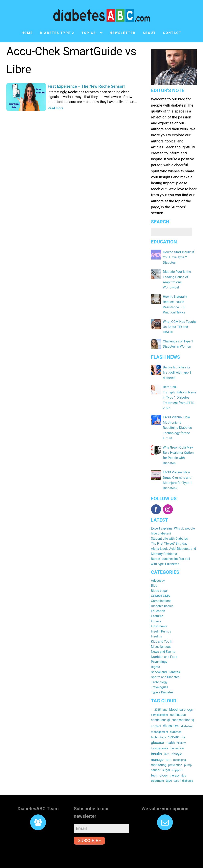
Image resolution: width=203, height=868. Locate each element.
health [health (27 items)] (170, 727)
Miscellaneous (161, 630)
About (149, 33)
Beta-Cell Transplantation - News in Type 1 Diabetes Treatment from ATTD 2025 (179, 394)
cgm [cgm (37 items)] (191, 693)
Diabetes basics (162, 590)
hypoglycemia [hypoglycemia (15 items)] (160, 732)
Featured (157, 600)
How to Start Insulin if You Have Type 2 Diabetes (178, 257)
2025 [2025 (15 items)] (158, 693)
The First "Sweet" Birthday (169, 527)
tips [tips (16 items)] (184, 759)
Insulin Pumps (161, 615)
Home (27, 33)
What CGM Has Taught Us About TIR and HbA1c (179, 325)
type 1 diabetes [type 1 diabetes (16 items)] (183, 765)
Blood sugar (159, 574)
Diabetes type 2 (57, 33)
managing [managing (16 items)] (180, 744)
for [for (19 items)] (183, 721)
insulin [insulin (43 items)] (157, 738)
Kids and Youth (162, 625)
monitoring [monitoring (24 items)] (159, 749)
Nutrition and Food (164, 641)
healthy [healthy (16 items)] (181, 727)
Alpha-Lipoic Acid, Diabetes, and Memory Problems (174, 535)
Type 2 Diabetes (162, 676)
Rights (156, 651)
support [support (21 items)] (177, 754)
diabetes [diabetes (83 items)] (171, 710)
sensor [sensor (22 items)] (156, 754)
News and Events (163, 635)
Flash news (159, 610)
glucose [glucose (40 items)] (158, 727)
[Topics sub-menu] (102, 33)
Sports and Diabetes (165, 661)
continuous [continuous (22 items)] (178, 698)
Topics (89, 33)
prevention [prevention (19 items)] (175, 749)
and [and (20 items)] (165, 693)
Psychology (159, 646)
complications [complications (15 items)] (160, 699)
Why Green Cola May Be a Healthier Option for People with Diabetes (180, 443)
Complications (161, 585)
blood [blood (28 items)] (173, 693)
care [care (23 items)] (182, 693)
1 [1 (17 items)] (152, 693)
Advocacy (158, 564)
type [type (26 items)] (169, 765)
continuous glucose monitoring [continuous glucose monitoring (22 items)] (173, 704)
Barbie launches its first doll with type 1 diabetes (180, 370)
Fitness (156, 605)
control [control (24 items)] (156, 710)
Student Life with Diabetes (169, 522)
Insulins (157, 620)
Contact (172, 33)
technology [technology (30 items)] (159, 759)
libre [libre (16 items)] (166, 738)
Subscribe (89, 824)
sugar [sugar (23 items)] (166, 754)
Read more (55, 108)
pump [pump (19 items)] (188, 749)
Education (158, 595)
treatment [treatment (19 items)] (158, 765)
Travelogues (160, 671)
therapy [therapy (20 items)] (175, 759)
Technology (159, 666)
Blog (154, 570)
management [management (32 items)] (161, 743)
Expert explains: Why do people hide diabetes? (173, 515)
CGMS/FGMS (160, 580)
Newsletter (123, 33)
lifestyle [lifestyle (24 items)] (176, 738)
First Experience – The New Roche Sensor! (85, 86)
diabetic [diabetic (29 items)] (174, 721)
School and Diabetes (166, 656)
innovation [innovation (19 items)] (177, 732)
